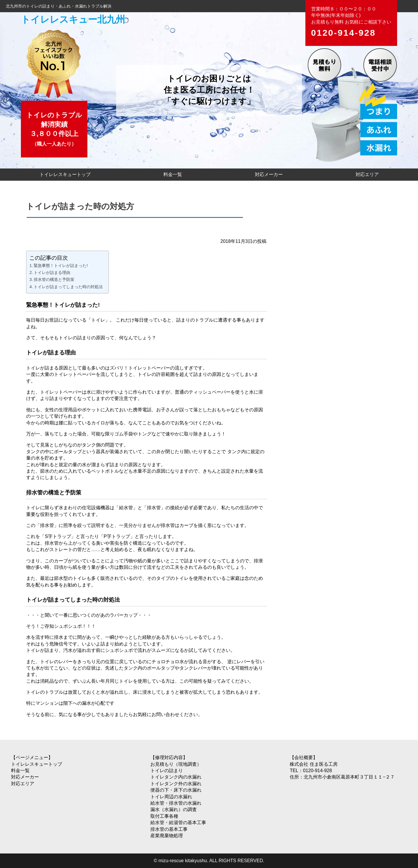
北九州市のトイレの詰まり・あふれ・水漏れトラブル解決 (59, 6)
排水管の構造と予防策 (54, 279)
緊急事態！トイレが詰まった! (61, 266)
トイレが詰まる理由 (52, 272)
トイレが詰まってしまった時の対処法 (68, 287)
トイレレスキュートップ (65, 174)
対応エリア (367, 174)
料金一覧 (173, 174)
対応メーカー (269, 174)
